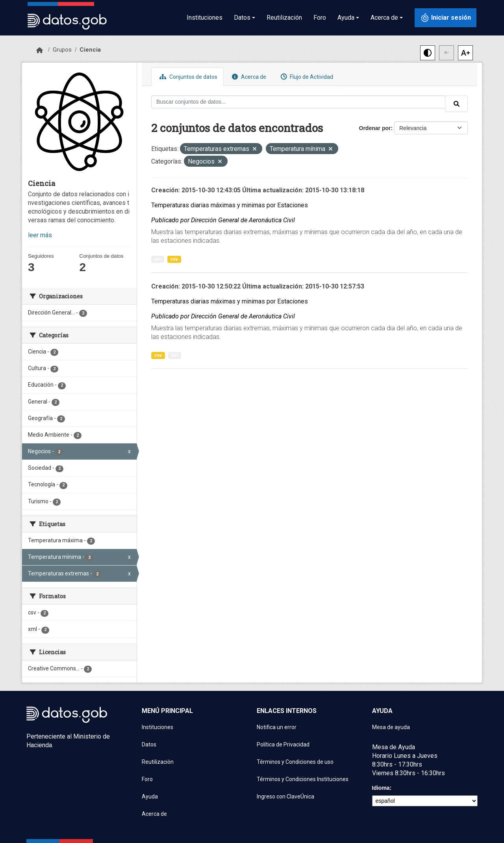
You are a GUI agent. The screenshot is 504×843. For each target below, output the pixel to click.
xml (158, 259)
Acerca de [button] (384, 18)
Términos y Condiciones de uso (295, 762)
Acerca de (248, 77)
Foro (320, 18)
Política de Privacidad (283, 744)
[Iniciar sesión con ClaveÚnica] (446, 18)
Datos (149, 744)
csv (174, 259)
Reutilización (284, 18)
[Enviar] (456, 104)
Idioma (381, 788)
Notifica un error (277, 727)
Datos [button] (242, 18)
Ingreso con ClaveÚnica (285, 796)
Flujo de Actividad (306, 77)
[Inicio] (40, 50)
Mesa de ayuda (391, 727)
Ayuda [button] (346, 18)
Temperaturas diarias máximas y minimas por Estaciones (230, 205)
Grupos (62, 50)
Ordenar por (375, 128)
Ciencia (90, 50)
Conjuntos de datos (187, 77)
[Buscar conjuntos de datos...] (298, 102)
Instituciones (205, 18)
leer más (40, 235)
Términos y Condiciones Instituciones (303, 779)
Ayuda (150, 796)
